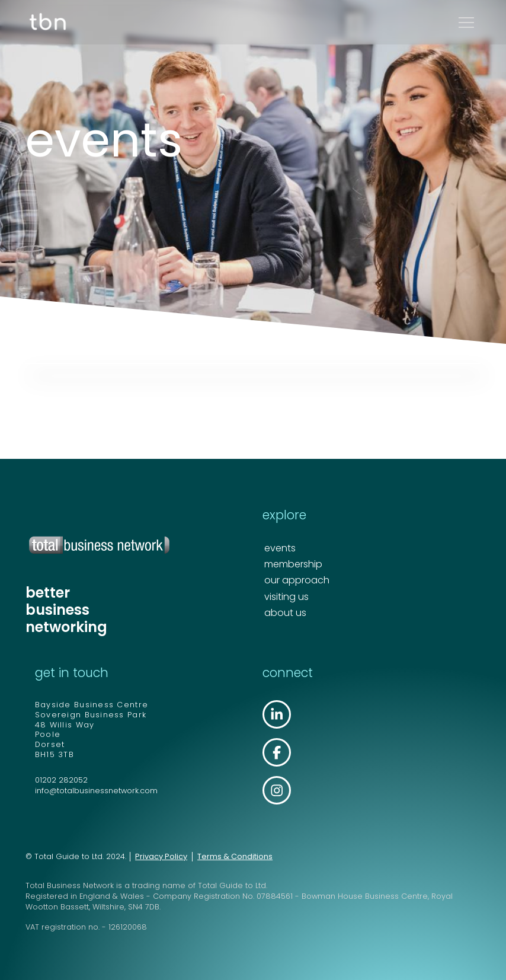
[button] (466, 23)
